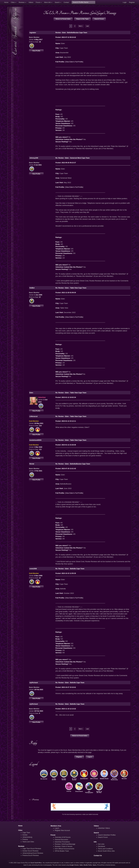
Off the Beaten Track (62, 851)
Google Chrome (74, 865)
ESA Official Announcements (65, 849)
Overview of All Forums (63, 837)
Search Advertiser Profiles (107, 835)
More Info (47, 2)
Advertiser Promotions (62, 842)
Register (132, 2)
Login (125, 2)
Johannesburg (27, 837)
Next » (81, 26)
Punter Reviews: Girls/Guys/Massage (93, 13)
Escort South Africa (36, 863)
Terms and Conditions (105, 849)
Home (6, 2)
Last (87, 26)
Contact (66, 2)
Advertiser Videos (104, 828)
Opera (94, 865)
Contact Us (98, 856)
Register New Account (62, 830)
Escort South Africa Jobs (106, 851)
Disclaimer (101, 846)
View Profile (36, 51)
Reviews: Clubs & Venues (64, 846)
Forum (38, 2)
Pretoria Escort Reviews (31, 855)
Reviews (22, 2)
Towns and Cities (28, 842)
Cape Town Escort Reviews (32, 849)
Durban (25, 835)
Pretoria (25, 839)
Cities (13, 2)
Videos (31, 2)
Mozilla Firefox (88, 865)
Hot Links (101, 844)
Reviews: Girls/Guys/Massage (65, 844)
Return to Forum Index (63, 19)
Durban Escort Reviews (30, 851)
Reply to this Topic (82, 19)
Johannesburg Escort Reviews (33, 853)
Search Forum (99, 19)
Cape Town (26, 833)
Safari (81, 865)
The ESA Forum (55, 13)
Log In (90, 757)
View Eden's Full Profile (74, 62)
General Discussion (62, 840)
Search (57, 2)
